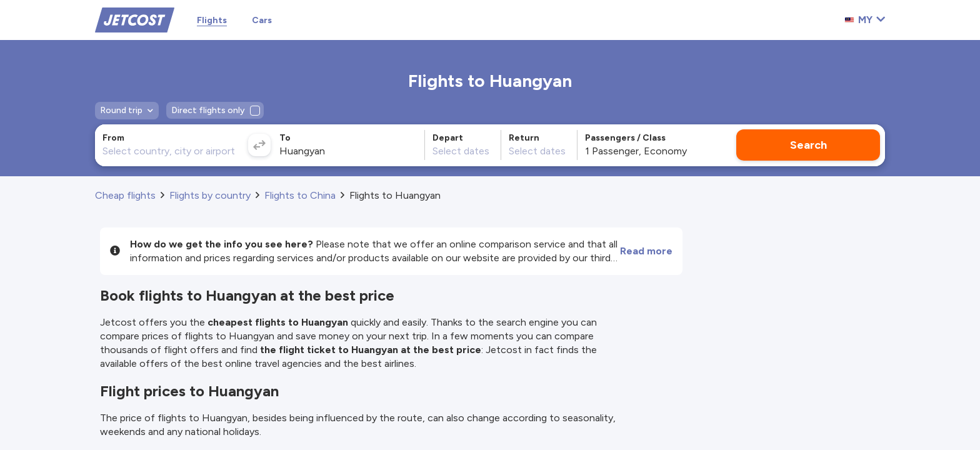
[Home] (135, 19)
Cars (262, 20)
